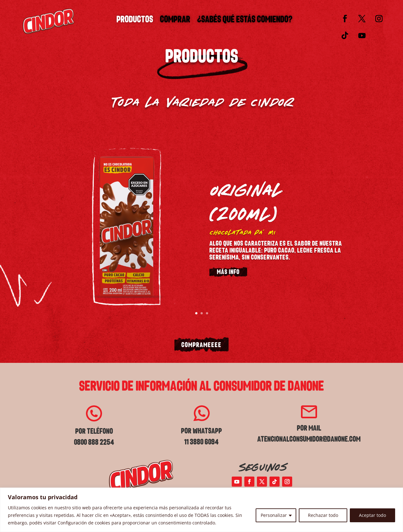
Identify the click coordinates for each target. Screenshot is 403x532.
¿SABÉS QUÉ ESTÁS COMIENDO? (245, 21)
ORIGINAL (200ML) (245, 201)
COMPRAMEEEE (201, 345)
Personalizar (274, 515)
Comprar (175, 21)
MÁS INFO (228, 273)
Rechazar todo (323, 515)
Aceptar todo (372, 515)
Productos (135, 21)
